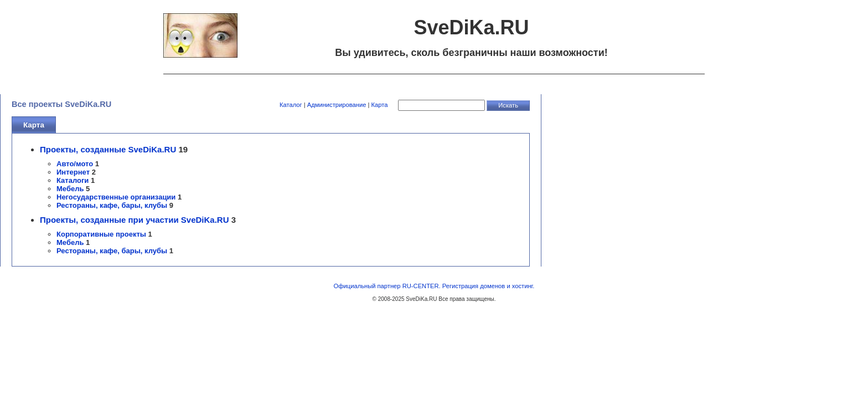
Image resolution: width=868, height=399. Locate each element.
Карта (380, 105)
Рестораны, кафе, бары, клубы (112, 205)
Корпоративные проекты (101, 234)
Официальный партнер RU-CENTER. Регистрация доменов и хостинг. (434, 286)
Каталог (291, 105)
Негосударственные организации (116, 197)
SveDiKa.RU (421, 299)
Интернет (73, 172)
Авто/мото (75, 164)
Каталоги (73, 180)
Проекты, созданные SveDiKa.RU (108, 149)
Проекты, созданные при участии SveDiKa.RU (135, 220)
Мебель (70, 189)
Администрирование (337, 105)
